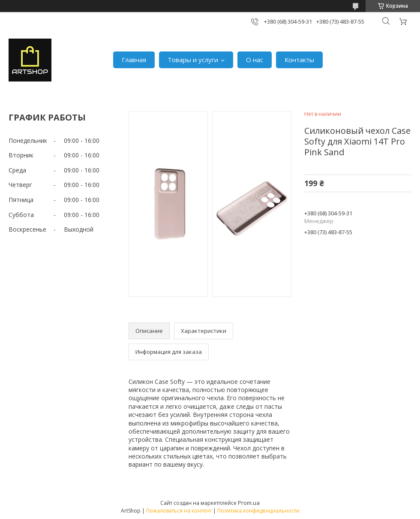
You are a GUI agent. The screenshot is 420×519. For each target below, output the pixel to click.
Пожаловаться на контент (179, 511)
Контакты (299, 60)
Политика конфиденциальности (258, 511)
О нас (255, 60)
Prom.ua (249, 503)
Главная (134, 60)
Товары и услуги (193, 60)
